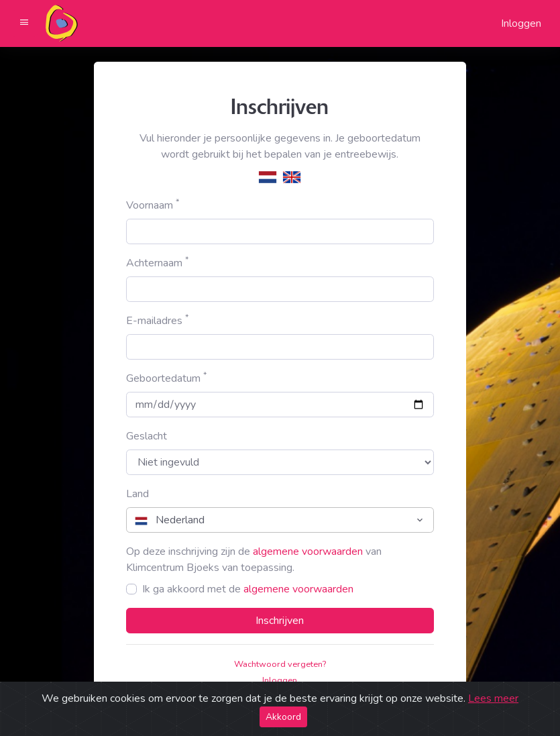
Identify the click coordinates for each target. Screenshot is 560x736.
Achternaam (157, 263)
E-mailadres (157, 320)
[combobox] (280, 520)
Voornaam (153, 205)
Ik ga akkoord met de (248, 589)
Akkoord (283, 717)
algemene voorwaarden (308, 551)
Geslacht (147, 436)
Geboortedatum (166, 378)
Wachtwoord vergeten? (280, 664)
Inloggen (521, 23)
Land (137, 494)
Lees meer (493, 698)
